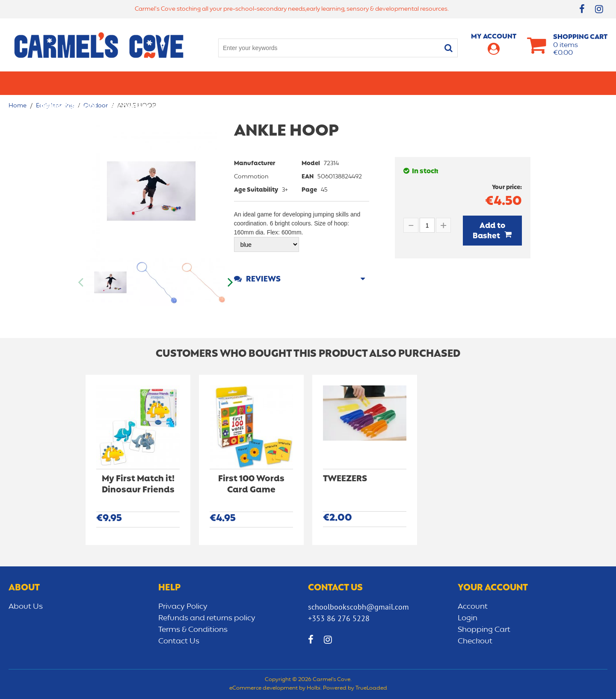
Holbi (314, 688)
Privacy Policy (183, 607)
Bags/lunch (345, 83)
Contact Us (179, 641)
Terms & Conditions (193, 630)
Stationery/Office (224, 83)
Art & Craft (290, 83)
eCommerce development (264, 688)
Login (468, 618)
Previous (81, 282)
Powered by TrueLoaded (355, 688)
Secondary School (144, 83)
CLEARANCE (557, 83)
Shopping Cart (484, 630)
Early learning (406, 83)
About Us (26, 607)
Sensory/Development (485, 83)
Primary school (69, 83)
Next (230, 282)
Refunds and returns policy (207, 618)
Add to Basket (489, 231)
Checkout (475, 641)
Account (473, 607)
